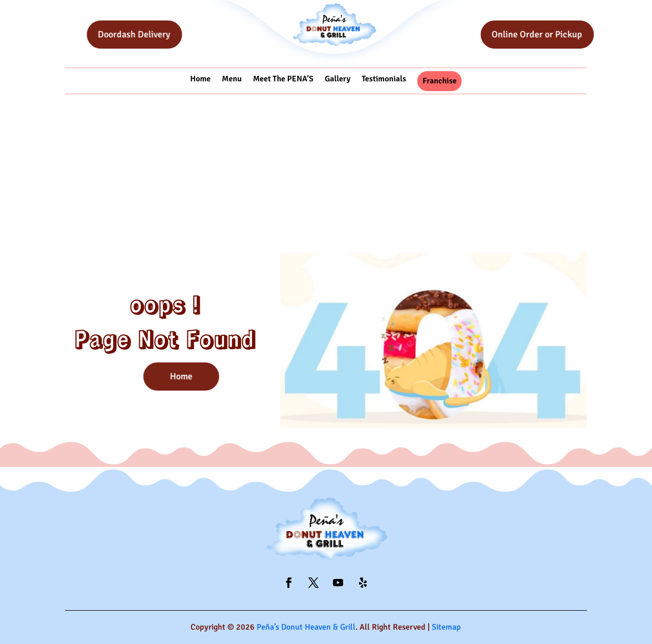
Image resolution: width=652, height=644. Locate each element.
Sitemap (446, 627)
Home (200, 79)
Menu (232, 79)
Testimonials (384, 79)
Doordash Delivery (150, 34)
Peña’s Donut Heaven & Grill (306, 627)
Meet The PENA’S (283, 79)
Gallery (338, 79)
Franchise (440, 81)
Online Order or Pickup (552, 34)
